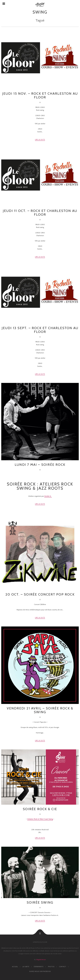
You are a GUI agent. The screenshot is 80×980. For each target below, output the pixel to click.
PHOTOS (51, 967)
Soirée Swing (40, 902)
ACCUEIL (15, 967)
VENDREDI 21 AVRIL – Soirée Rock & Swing (40, 710)
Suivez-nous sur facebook (40, 971)
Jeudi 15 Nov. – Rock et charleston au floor (40, 95)
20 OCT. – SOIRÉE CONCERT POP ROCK (40, 594)
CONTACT (63, 967)
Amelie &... (48, 496)
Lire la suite (40, 140)
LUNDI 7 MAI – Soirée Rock (40, 465)
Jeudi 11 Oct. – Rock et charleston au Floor (40, 213)
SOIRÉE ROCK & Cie (40, 809)
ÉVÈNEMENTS (39, 967)
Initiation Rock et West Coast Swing (40, 819)
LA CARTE (26, 967)
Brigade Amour (41, 960)
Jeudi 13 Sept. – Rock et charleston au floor (40, 330)
